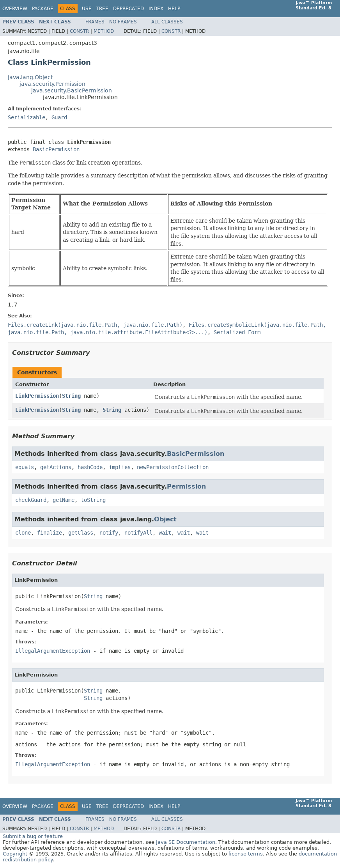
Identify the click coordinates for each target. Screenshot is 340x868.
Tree (102, 9)
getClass (81, 533)
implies (120, 467)
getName (64, 500)
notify (109, 533)
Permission (186, 486)
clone (23, 533)
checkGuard (31, 500)
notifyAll (138, 533)
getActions (56, 467)
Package (43, 9)
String (71, 396)
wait (165, 533)
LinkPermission (37, 396)
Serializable (27, 117)
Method (104, 31)
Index (156, 9)
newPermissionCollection (173, 467)
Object (165, 519)
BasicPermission (56, 149)
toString (93, 500)
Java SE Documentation (186, 842)
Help (174, 9)
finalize (50, 533)
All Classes (167, 22)
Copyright (15, 854)
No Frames (123, 22)
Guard (59, 117)
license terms (246, 854)
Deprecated (128, 9)
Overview (15, 9)
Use (87, 9)
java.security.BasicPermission (72, 90)
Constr (79, 31)
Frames (95, 22)
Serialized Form (237, 332)
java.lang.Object (30, 77)
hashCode (90, 467)
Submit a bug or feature (33, 836)
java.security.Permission (52, 84)
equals (25, 467)
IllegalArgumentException (53, 651)
